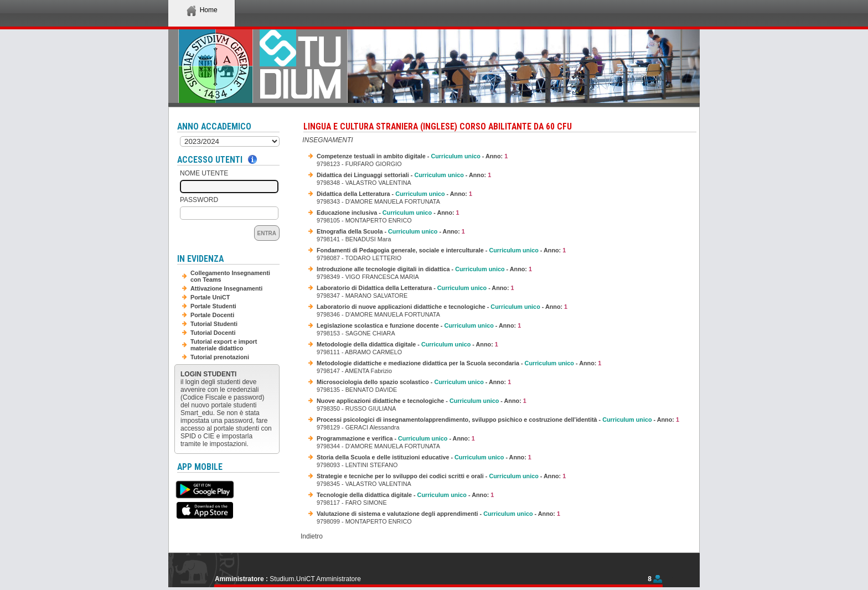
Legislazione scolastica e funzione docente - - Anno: (419, 325)
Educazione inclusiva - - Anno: (388, 213)
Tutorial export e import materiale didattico (224, 345)
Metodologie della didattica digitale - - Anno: (407, 344)
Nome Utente (204, 173)
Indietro (312, 536)
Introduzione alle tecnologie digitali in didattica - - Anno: (424, 269)
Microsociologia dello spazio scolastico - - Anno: (414, 382)
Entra (267, 233)
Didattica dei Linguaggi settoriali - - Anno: (404, 175)
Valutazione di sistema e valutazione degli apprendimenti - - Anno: (438, 514)
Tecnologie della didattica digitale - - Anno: (405, 495)
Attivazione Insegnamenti (226, 288)
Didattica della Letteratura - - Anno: (394, 194)
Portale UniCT (210, 297)
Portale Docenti (212, 315)
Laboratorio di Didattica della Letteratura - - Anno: (415, 288)
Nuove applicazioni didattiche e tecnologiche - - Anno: (422, 401)
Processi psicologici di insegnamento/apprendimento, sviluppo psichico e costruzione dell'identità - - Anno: (498, 420)
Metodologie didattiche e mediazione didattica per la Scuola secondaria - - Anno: (459, 363)
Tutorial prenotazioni (220, 357)
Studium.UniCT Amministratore (315, 579)
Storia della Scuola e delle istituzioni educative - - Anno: (424, 457)
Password (199, 200)
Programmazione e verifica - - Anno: (396, 438)
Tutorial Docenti (213, 333)
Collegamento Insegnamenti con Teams (230, 276)
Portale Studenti (213, 306)
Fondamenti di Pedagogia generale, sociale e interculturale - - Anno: (441, 250)
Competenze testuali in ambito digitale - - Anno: (412, 156)
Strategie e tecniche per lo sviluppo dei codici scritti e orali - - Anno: (441, 476)
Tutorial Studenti (214, 324)
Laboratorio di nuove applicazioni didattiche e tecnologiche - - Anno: (442, 307)
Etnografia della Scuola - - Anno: (391, 231)
